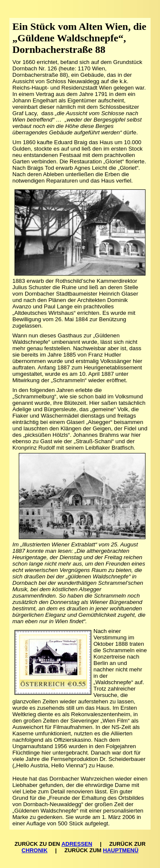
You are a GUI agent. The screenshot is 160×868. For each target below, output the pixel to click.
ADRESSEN (77, 844)
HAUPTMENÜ (121, 850)
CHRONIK (35, 850)
